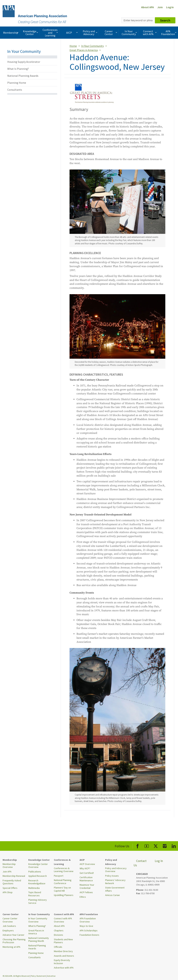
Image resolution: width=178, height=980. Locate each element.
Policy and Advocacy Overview (116, 870)
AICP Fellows (86, 892)
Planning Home (17, 83)
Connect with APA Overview (63, 920)
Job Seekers (9, 926)
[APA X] (156, 845)
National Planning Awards (23, 76)
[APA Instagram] (165, 845)
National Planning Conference (63, 882)
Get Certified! (87, 873)
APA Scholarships (89, 930)
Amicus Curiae (112, 895)
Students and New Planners (63, 941)
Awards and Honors (64, 956)
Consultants (15, 90)
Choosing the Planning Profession (14, 941)
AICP (72, 33)
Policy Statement (38, 976)
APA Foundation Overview (88, 920)
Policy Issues (112, 876)
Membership (11, 33)
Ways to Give (86, 926)
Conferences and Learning (51, 33)
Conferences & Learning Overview (64, 870)
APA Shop (8, 892)
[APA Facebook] (138, 845)
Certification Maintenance (86, 879)
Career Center (111, 33)
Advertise (51, 976)
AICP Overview (87, 864)
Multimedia (34, 888)
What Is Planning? (18, 69)
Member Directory (63, 951)
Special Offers (10, 888)
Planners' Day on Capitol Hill (62, 889)
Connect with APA (150, 33)
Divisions (58, 935)
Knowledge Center (31, 33)
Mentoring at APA (11, 947)
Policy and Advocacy (90, 33)
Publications (35, 872)
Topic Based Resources (35, 894)
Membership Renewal (14, 876)
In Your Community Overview (38, 920)
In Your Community (130, 33)
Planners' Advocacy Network (115, 882)
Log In (170, 7)
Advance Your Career (13, 935)
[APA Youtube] (147, 845)
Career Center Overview (10, 920)
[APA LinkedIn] (174, 845)
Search (165, 20)
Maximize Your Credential (87, 886)
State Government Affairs (115, 889)
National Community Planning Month (39, 940)
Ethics (83, 897)
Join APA (7, 872)
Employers (8, 930)
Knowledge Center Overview (38, 866)
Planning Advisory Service (38, 901)
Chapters (59, 930)
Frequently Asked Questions (12, 882)
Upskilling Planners (64, 895)
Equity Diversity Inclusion (62, 962)
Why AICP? (85, 868)
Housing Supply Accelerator (24, 62)
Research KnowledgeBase (37, 882)
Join (160, 7)
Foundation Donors (89, 935)
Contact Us (140, 863)
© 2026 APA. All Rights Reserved (16, 976)
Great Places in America (84, 50)
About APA (147, 7)
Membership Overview (9, 866)
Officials (58, 947)
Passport (59, 876)
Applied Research (38, 876)
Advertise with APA (64, 968)
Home (73, 46)
